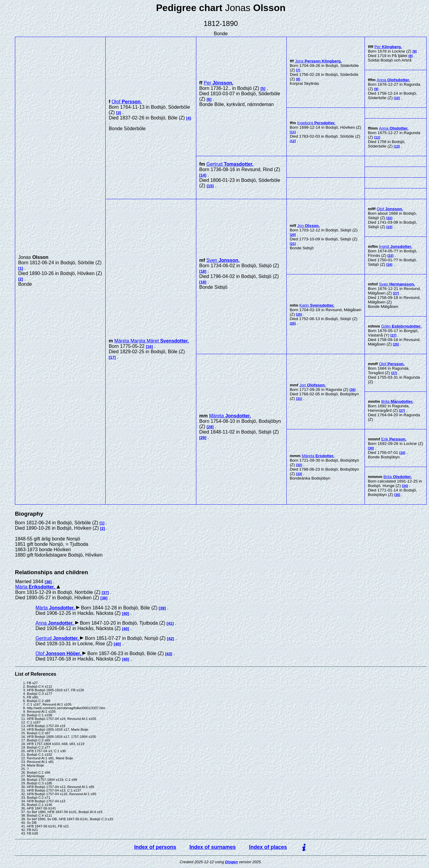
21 (293, 244)
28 (210, 427)
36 (48, 582)
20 (293, 235)
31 (299, 399)
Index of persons (155, 847)
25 (299, 314)
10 (397, 98)
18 (203, 271)
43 (169, 654)
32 (299, 465)
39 (162, 608)
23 (389, 227)
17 (112, 357)
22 (389, 218)
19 (203, 282)
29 (203, 438)
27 (396, 293)
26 (293, 323)
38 (104, 598)
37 (105, 593)
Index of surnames (213, 847)
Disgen (232, 862)
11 (293, 132)
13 (397, 146)
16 (149, 347)
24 (389, 265)
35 (397, 495)
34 (405, 486)
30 (352, 390)
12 (293, 141)
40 (125, 613)
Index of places (268, 847)
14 (203, 175)
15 (210, 186)
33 (299, 474)
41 (170, 623)
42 (170, 639)
